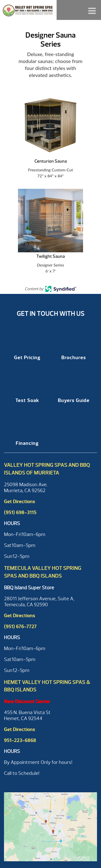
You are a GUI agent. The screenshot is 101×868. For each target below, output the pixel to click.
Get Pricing (27, 358)
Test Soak (27, 400)
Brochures (74, 358)
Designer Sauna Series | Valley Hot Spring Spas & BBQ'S (28, 10)
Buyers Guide (74, 400)
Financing (27, 443)
